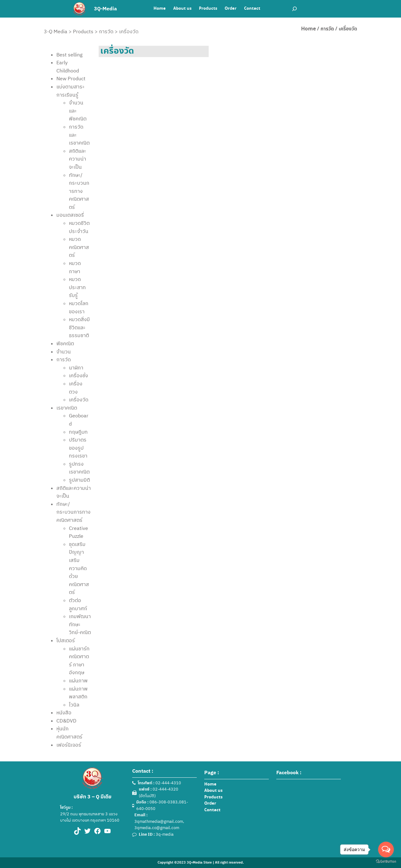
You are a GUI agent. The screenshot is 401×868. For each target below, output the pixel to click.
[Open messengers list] (386, 849)
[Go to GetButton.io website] (386, 862)
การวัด (327, 29)
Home (308, 29)
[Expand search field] (294, 9)
